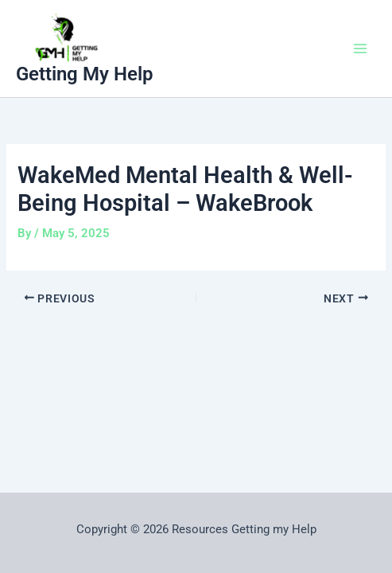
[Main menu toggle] (360, 49)
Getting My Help (85, 74)
